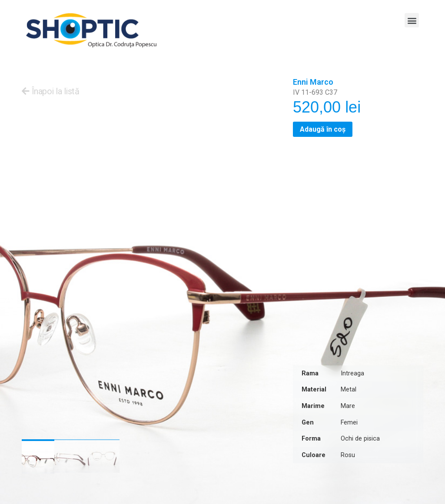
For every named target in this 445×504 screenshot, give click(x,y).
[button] (412, 20)
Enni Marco (313, 82)
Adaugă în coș (323, 129)
